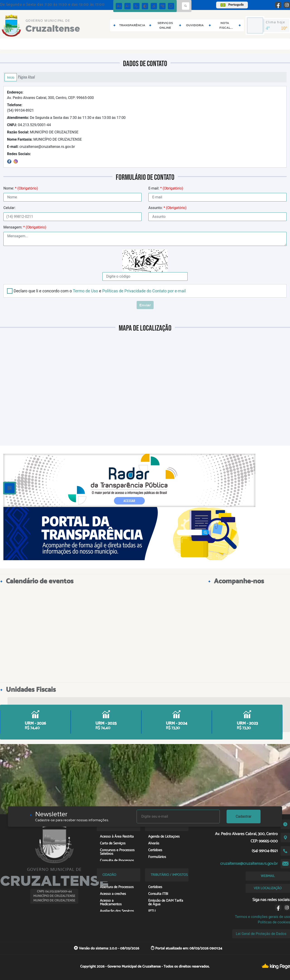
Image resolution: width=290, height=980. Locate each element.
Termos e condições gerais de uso (262, 917)
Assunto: (167, 208)
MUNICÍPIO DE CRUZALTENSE (43, 132)
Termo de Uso (85, 291)
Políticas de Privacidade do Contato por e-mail (144, 291)
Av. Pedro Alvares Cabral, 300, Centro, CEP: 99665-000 (50, 95)
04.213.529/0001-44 (29, 125)
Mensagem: (25, 227)
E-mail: (166, 188)
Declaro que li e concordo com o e (100, 291)
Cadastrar (244, 816)
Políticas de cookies (274, 922)
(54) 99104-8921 (20, 108)
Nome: (21, 188)
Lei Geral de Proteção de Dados (261, 934)
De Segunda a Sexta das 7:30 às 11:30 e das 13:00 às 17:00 (66, 118)
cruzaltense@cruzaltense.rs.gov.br (41, 147)
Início (11, 77)
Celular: (10, 208)
